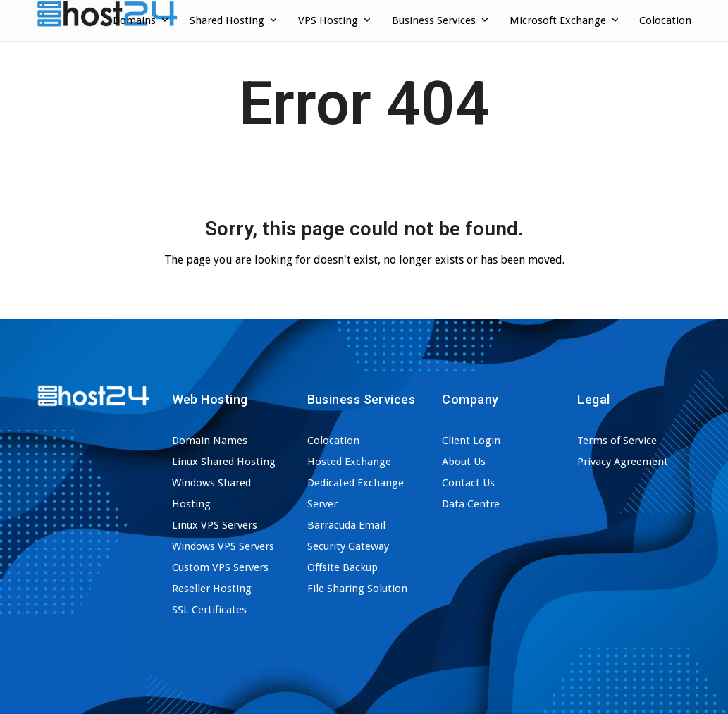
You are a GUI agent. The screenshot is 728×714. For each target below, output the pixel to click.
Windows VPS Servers (223, 546)
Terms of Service (617, 441)
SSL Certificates (209, 610)
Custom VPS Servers (220, 567)
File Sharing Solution (357, 589)
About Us (464, 462)
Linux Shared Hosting (224, 462)
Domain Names (210, 441)
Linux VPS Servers (215, 525)
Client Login (471, 441)
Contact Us (468, 483)
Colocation (333, 441)
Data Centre (471, 504)
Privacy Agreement (623, 462)
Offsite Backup (343, 567)
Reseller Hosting (212, 589)
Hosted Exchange (349, 462)
